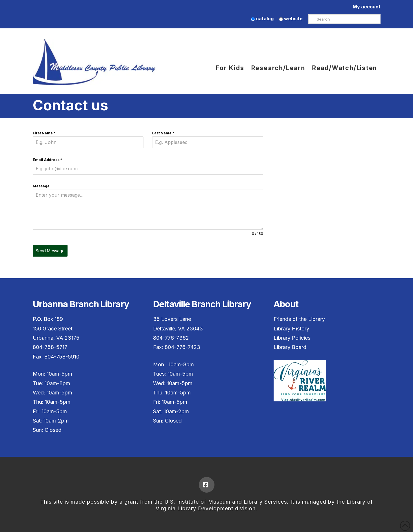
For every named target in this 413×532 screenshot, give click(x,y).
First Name (44, 133)
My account (367, 7)
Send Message (50, 251)
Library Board (290, 347)
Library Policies (292, 338)
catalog (262, 19)
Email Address (48, 160)
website (291, 19)
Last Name (163, 133)
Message (41, 186)
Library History (291, 329)
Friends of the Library (299, 319)
